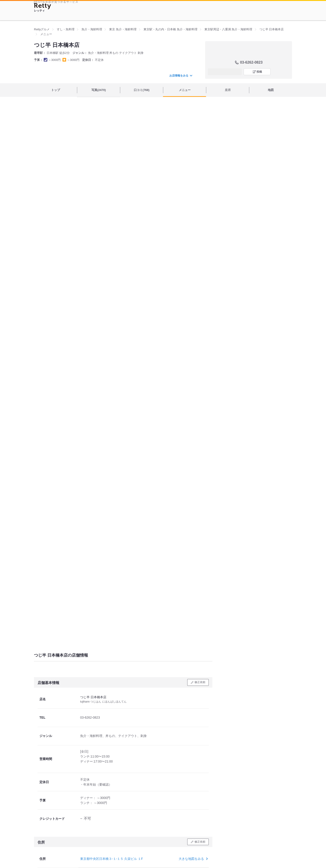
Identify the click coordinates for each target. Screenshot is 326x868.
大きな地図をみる (193, 859)
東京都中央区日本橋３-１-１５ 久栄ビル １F (112, 859)
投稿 (259, 72)
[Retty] (43, 6)
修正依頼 (200, 682)
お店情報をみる (181, 76)
